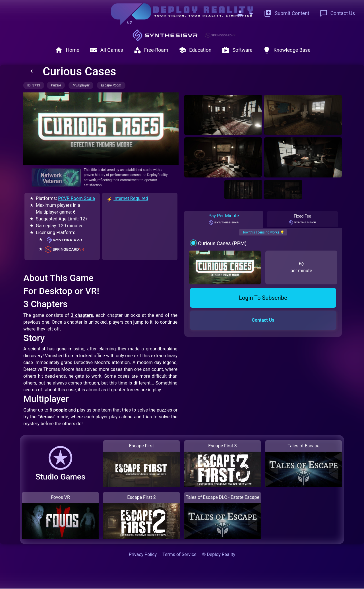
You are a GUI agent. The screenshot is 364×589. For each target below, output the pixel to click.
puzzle (56, 85)
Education (195, 50)
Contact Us (337, 13)
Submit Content (287, 13)
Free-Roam (151, 50)
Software (237, 50)
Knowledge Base (287, 50)
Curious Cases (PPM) (222, 243)
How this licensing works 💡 (263, 232)
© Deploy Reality (219, 554)
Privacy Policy (143, 554)
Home (67, 50)
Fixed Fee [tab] (303, 220)
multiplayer (81, 85)
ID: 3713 (34, 85)
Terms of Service (179, 554)
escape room (111, 85)
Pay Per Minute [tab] (224, 219)
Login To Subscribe (263, 298)
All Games (106, 50)
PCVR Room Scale (76, 198)
